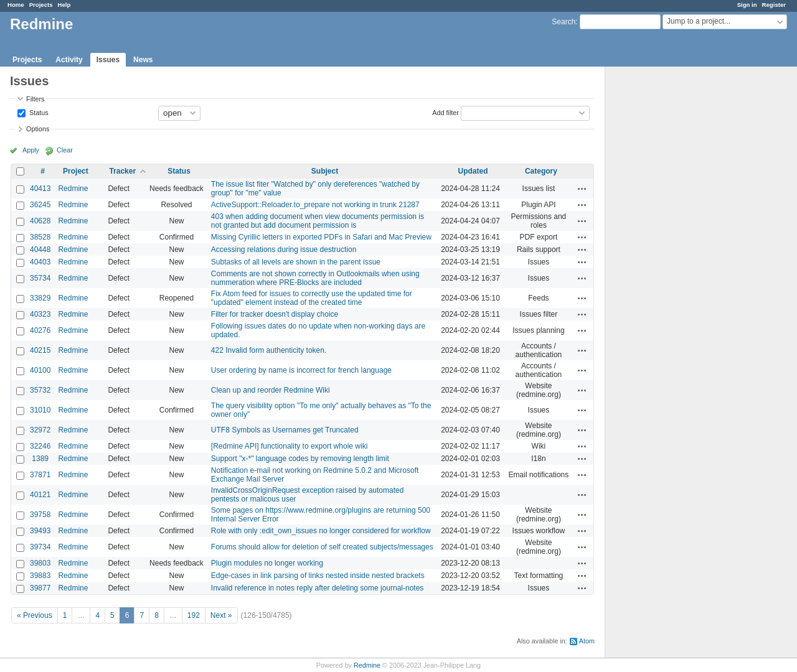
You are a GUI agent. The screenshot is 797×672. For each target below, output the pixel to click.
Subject (325, 171)
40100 (40, 370)
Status (38, 112)
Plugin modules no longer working (267, 563)
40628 (40, 221)
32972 (40, 430)
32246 (40, 446)
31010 (40, 410)
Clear (65, 150)
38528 (40, 237)
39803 (40, 563)
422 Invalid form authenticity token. (269, 350)
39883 (40, 576)
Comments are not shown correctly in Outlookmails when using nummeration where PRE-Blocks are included (315, 278)
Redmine (73, 189)
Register (774, 5)
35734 (40, 278)
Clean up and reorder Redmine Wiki (271, 390)
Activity (69, 60)
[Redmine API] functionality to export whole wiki (289, 446)
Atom (587, 641)
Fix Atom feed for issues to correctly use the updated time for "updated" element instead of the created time (312, 298)
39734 (40, 547)
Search (564, 22)
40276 (40, 330)
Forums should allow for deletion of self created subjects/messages (322, 547)
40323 (40, 314)
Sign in (747, 5)
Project (76, 171)
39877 (40, 588)
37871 (40, 475)
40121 (40, 495)
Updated (473, 171)
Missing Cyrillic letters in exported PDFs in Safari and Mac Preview (321, 237)
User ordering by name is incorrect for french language (301, 370)
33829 (40, 298)
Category (541, 171)
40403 (40, 262)
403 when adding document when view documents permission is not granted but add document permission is (318, 221)
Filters (35, 99)
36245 (40, 205)
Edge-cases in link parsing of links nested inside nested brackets (318, 576)
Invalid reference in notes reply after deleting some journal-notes (318, 588)
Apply (31, 150)
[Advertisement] (667, 262)
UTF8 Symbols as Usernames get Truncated (285, 430)
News (143, 60)
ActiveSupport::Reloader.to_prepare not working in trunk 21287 (315, 205)
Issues (108, 60)
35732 (40, 390)
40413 (40, 189)
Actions (582, 189)
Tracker (122, 171)
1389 (40, 459)
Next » (221, 615)
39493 (40, 531)
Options (38, 129)
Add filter (446, 112)
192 (194, 615)
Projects (41, 5)
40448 (40, 250)
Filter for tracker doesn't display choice (275, 314)
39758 (40, 515)
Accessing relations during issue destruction (284, 250)
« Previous (35, 615)
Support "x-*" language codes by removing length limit (300, 459)
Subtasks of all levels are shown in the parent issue (296, 262)
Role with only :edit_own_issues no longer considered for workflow (321, 531)
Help (64, 5)
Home (16, 5)
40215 (40, 350)
